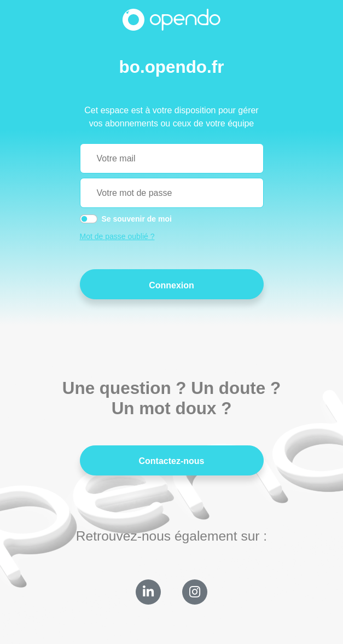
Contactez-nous (172, 461)
